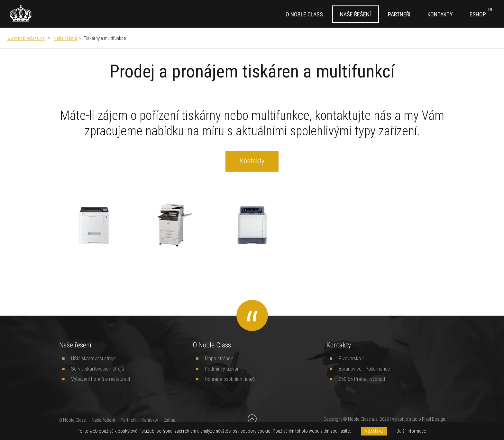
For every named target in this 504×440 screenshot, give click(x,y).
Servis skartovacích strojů (98, 369)
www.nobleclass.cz (26, 38)
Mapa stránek (219, 358)
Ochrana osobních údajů (230, 379)
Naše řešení (355, 14)
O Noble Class (304, 14)
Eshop (478, 14)
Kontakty (440, 14)
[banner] (21, 13)
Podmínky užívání (223, 369)
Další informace (411, 431)
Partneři (399, 14)
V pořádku (374, 431)
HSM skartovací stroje (93, 358)
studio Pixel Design (427, 419)
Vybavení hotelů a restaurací (101, 379)
